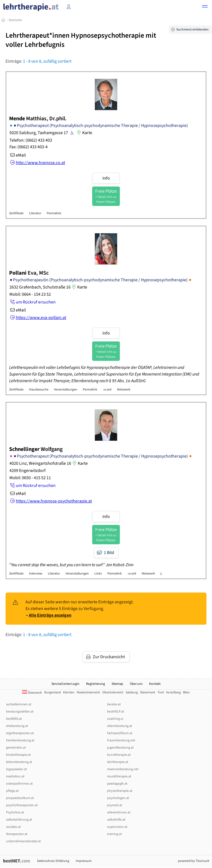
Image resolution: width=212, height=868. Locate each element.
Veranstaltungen (66, 390)
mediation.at (15, 776)
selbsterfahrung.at (19, 820)
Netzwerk (124, 390)
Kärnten (69, 692)
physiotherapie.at (120, 791)
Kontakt (155, 684)
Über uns (136, 684)
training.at (114, 834)
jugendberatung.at (120, 748)
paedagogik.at (117, 784)
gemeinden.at (16, 748)
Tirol (161, 692)
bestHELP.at (116, 712)
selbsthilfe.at (116, 820)
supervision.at (117, 827)
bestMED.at (14, 719)
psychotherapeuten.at (22, 805)
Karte (84, 133)
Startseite (15, 20)
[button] (205, 7)
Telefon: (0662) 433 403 (31, 140)
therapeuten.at (17, 834)
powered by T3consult (194, 861)
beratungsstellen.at (20, 712)
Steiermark (148, 692)
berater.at (114, 704)
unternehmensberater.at (23, 841)
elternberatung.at (120, 726)
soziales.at (13, 827)
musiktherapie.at (119, 776)
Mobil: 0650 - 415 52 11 (30, 478)
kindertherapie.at (18, 755)
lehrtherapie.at (118, 762)
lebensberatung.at (19, 762)
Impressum (84, 861)
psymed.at (115, 805)
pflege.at (12, 791)
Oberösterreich (113, 692)
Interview (36, 574)
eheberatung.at (17, 726)
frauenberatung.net (121, 740)
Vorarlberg (173, 692)
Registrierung (95, 684)
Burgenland (53, 692)
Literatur (35, 213)
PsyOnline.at (15, 812)
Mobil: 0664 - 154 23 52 (30, 294)
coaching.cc (115, 719)
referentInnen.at (119, 812)
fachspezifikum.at (120, 733)
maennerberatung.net (123, 769)
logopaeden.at (16, 769)
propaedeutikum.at (20, 798)
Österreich (32, 693)
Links (98, 574)
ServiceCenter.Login (65, 684)
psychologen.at (118, 798)
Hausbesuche (39, 390)
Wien (186, 692)
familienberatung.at (20, 740)
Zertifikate (16, 213)
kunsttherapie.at (119, 755)
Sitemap (117, 684)
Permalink (54, 213)
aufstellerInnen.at (19, 704)
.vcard (107, 390)
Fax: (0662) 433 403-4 (29, 147)
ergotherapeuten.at (20, 733)
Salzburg (132, 692)
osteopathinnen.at (19, 784)
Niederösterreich (88, 692)
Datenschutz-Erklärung (53, 861)
